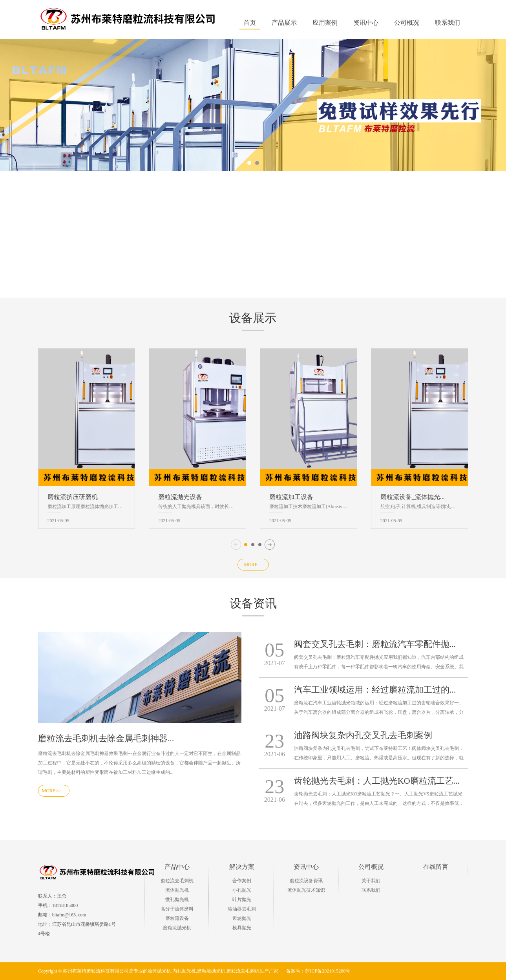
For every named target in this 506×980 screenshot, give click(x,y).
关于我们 (371, 881)
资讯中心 (306, 867)
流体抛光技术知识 (306, 890)
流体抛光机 (177, 890)
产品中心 (177, 867)
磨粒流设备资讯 (306, 881)
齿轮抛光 (242, 918)
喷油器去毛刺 (242, 909)
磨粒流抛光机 (177, 928)
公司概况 (371, 867)
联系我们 (371, 890)
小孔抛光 (242, 890)
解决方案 (242, 867)
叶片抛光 (242, 900)
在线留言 (436, 867)
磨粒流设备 (177, 918)
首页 (250, 23)
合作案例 (242, 881)
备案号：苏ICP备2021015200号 (318, 971)
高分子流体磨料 (177, 909)
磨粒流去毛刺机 (177, 881)
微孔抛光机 (177, 900)
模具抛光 (242, 928)
